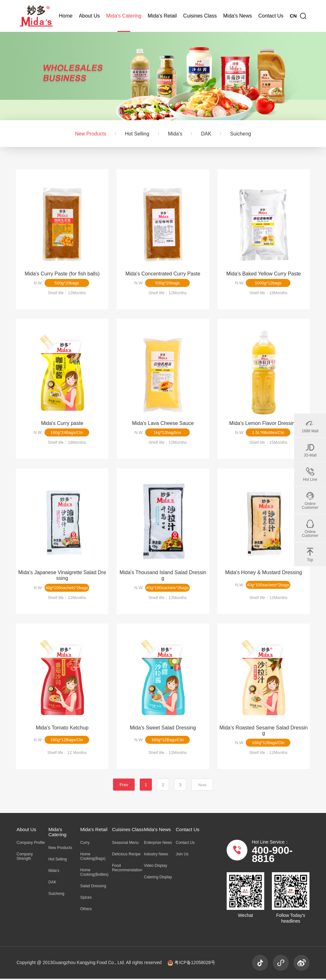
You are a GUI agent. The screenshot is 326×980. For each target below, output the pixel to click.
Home (66, 16)
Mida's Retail (162, 16)
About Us (89, 16)
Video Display (156, 867)
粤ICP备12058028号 (191, 964)
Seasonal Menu (125, 844)
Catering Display (158, 878)
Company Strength (25, 858)
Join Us (182, 855)
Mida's (175, 134)
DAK (207, 134)
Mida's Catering (124, 16)
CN (293, 16)
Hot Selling (136, 134)
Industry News (156, 855)
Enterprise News (158, 844)
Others (86, 910)
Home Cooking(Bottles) (94, 874)
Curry (85, 844)
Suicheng (242, 134)
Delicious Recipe (126, 855)
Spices (86, 899)
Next (202, 786)
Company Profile (31, 844)
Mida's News (237, 16)
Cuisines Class (200, 16)
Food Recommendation (127, 869)
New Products (89, 134)
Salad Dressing (93, 887)
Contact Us (271, 16)
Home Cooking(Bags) (93, 858)
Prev (124, 786)
